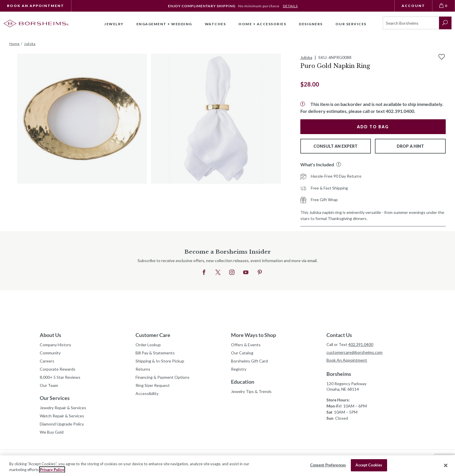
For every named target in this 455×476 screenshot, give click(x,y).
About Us (50, 335)
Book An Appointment (36, 6)
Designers (311, 24)
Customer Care (153, 335)
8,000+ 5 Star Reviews (60, 377)
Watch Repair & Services (62, 416)
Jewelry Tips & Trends (251, 391)
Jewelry (114, 24)
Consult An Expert (335, 146)
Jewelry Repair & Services (63, 408)
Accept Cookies (369, 465)
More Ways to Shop (253, 335)
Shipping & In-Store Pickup (160, 361)
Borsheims (339, 374)
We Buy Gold (52, 432)
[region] (228, 466)
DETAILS (290, 6)
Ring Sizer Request (153, 385)
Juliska (306, 57)
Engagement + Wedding (164, 24)
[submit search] (445, 23)
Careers (47, 361)
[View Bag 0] (444, 6)
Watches (215, 24)
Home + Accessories (262, 24)
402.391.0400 (361, 344)
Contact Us (339, 335)
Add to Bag (373, 127)
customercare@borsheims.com (354, 352)
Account (413, 6)
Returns (143, 369)
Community (50, 353)
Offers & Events (246, 345)
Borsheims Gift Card (249, 361)
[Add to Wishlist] (442, 57)
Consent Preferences (328, 465)
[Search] (411, 23)
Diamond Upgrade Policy (62, 424)
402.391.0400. (400, 111)
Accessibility (147, 393)
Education (243, 382)
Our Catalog (242, 353)
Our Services (55, 398)
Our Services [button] (351, 24)
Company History (55, 345)
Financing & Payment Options (162, 377)
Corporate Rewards (58, 369)
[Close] (446, 465)
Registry (239, 369)
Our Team (49, 385)
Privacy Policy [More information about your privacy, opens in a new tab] (52, 470)
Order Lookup (148, 345)
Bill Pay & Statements (155, 352)
